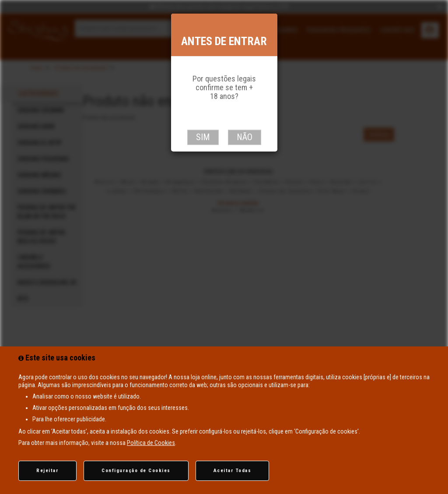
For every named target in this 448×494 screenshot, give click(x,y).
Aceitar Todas (233, 471)
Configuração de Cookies (136, 471)
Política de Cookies (151, 443)
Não (245, 137)
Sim (203, 137)
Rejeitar (47, 471)
